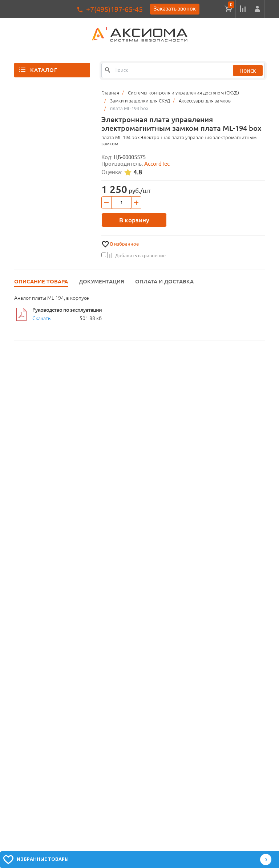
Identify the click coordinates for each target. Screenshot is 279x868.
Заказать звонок (175, 9)
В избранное (124, 244)
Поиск (248, 70)
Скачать (41, 318)
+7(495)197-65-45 (114, 9)
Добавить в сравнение (134, 255)
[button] (257, 9)
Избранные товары (43, 859)
